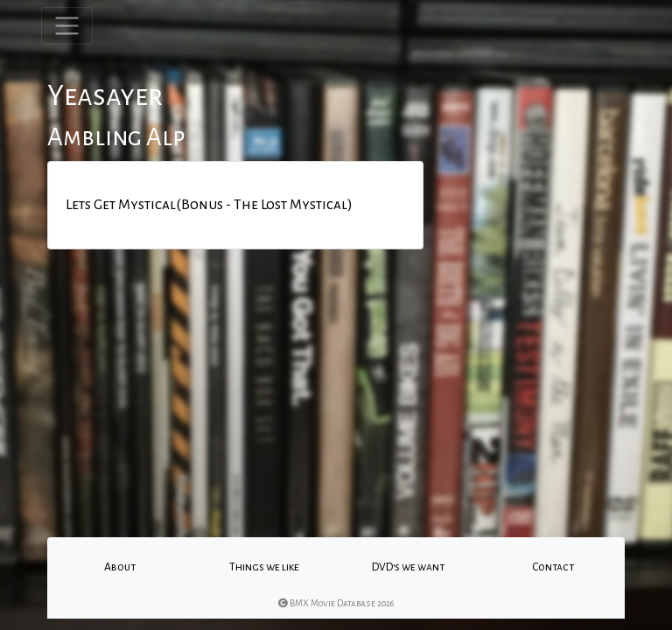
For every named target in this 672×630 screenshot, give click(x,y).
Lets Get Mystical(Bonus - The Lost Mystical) (209, 205)
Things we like (264, 567)
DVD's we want (408, 567)
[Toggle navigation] (67, 26)
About (120, 567)
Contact (553, 567)
